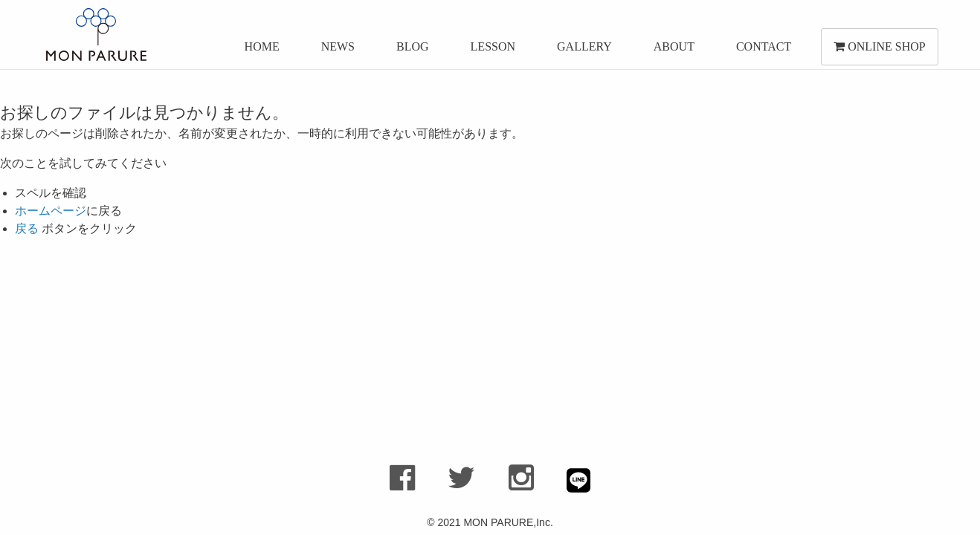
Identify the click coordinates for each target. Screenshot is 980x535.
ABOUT (672, 50)
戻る (27, 228)
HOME (260, 50)
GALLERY (582, 50)
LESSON (491, 50)
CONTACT (761, 50)
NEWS (336, 50)
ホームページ (51, 211)
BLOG (410, 50)
